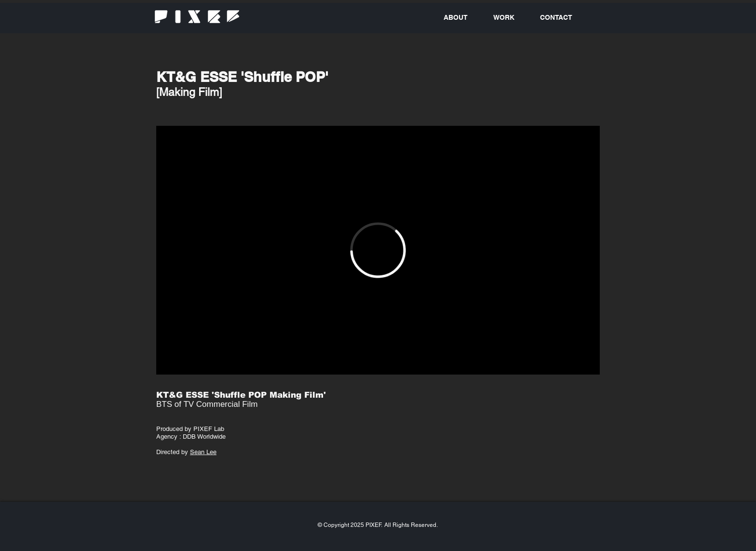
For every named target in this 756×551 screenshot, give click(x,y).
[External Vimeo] (378, 250)
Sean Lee (203, 452)
